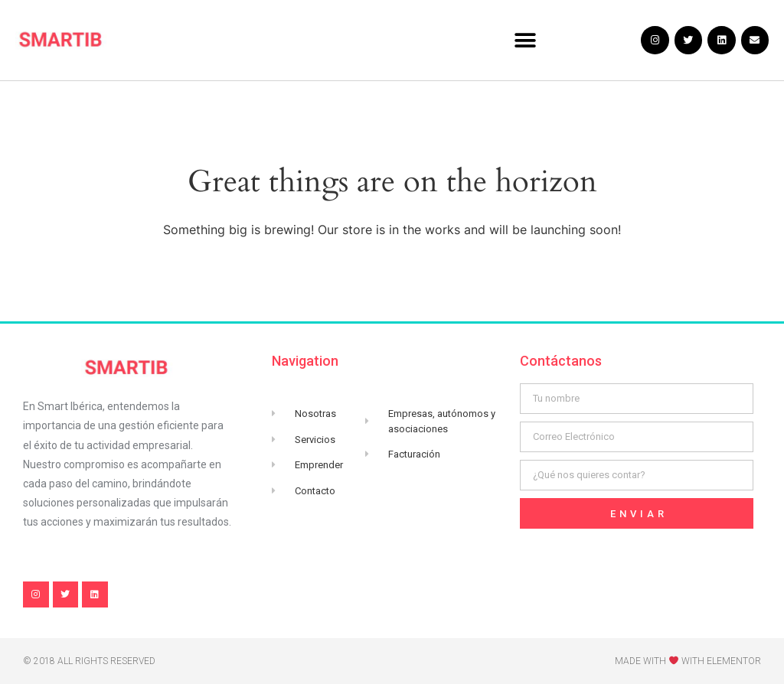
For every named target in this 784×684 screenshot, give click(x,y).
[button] (526, 40)
